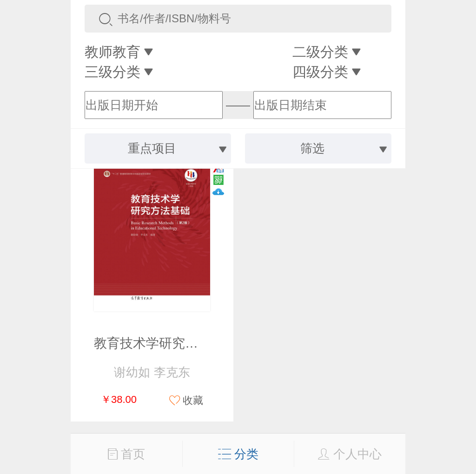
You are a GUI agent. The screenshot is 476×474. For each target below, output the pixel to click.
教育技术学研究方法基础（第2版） (195, 343)
